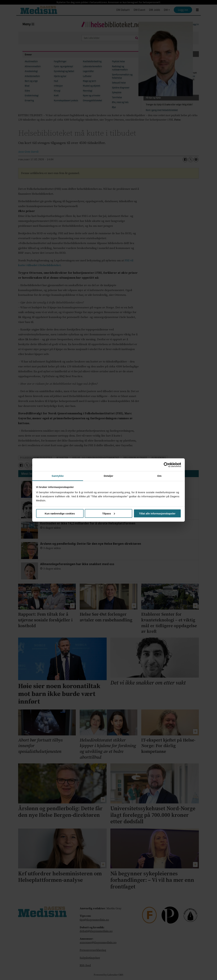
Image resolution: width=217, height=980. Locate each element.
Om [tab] (159, 476)
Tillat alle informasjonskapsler (157, 513)
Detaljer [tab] (108, 476)
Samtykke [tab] (58, 476)
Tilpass (109, 513)
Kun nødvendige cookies (60, 513)
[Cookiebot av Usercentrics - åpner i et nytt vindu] (166, 465)
